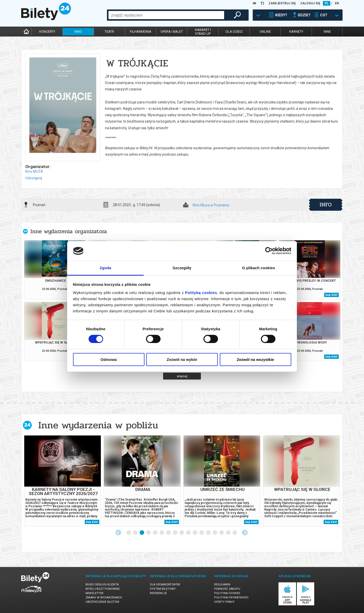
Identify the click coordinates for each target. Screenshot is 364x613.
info (326, 205)
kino (78, 32)
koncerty (47, 32)
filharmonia (141, 32)
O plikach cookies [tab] (258, 268)
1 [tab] (129, 533)
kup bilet (331, 295)
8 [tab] (175, 533)
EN (337, 3)
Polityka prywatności (231, 598)
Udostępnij (34, 178)
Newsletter (94, 593)
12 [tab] (202, 533)
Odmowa (109, 359)
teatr (109, 32)
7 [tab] (169, 533)
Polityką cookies (201, 293)
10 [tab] (189, 533)
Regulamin (222, 585)
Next (245, 533)
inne (327, 32)
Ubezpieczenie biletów (102, 602)
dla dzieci (234, 32)
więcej (182, 376)
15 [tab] (222, 533)
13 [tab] (209, 533)
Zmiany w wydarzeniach (104, 598)
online (265, 32)
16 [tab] (228, 533)
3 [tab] (142, 533)
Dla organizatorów (165, 585)
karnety (296, 32)
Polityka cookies (227, 593)
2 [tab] (136, 533)
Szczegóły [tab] (182, 268)
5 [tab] (155, 533)
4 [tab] (149, 533)
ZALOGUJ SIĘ (310, 3)
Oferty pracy (224, 602)
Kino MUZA (34, 171)
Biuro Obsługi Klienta (102, 585)
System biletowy (163, 589)
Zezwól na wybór (182, 359)
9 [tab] (182, 533)
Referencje (158, 593)
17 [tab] (235, 533)
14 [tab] (215, 533)
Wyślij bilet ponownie (103, 589)
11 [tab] (195, 533)
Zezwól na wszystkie (256, 359)
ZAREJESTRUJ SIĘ (282, 3)
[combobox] (166, 15)
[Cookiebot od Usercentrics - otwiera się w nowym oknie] (269, 251)
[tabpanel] (63, 481)
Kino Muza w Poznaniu (211, 205)
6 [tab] (162, 533)
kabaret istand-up (203, 32)
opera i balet (172, 32)
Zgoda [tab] (105, 268)
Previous (118, 533)
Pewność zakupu (227, 589)
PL (327, 3)
